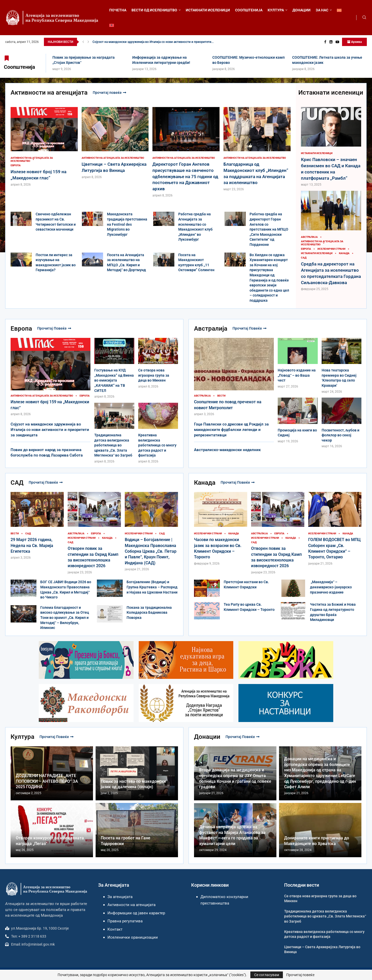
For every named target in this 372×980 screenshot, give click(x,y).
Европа (21, 329)
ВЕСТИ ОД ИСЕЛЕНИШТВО (154, 10)
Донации (207, 737)
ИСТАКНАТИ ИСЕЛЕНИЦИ (208, 10)
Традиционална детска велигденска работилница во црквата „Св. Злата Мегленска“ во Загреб (113, 445)
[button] (83, 42)
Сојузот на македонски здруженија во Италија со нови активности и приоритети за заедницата (50, 430)
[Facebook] (325, 42)
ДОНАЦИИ (301, 10)
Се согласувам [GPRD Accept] (267, 975)
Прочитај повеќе (109, 93)
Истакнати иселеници (331, 93)
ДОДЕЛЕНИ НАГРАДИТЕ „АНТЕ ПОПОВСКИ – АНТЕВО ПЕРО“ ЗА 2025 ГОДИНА (47, 781)
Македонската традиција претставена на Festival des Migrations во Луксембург (127, 224)
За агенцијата (120, 897)
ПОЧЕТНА (118, 10)
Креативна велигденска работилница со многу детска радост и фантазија (157, 445)
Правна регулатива (125, 921)
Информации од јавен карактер (136, 913)
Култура (22, 737)
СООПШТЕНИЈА (249, 10)
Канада (205, 483)
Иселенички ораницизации (133, 937)
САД (17, 483)
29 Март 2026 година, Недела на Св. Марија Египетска (32, 545)
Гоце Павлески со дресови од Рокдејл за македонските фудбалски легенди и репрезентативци (231, 430)
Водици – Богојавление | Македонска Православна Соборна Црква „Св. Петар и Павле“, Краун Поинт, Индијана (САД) (151, 551)
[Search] (364, 18)
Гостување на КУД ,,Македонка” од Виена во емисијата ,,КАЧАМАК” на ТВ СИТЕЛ (114, 380)
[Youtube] (337, 42)
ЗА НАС (322, 10)
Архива (354, 42)
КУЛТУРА (276, 10)
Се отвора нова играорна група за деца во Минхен (154, 375)
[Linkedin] (331, 42)
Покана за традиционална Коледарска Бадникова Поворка (149, 613)
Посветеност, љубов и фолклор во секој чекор (340, 435)
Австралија (211, 329)
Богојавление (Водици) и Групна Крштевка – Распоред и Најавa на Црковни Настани (152, 587)
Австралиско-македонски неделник (227, 450)
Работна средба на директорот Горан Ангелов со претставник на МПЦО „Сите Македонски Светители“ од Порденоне (269, 229)
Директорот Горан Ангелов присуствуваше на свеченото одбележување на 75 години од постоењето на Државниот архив (185, 176)
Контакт (115, 929)
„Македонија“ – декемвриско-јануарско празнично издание (331, 587)
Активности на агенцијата (49, 93)
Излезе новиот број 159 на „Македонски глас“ (126, 42)
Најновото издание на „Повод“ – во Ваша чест (297, 375)
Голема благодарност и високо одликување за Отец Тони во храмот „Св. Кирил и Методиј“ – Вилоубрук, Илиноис (65, 618)
